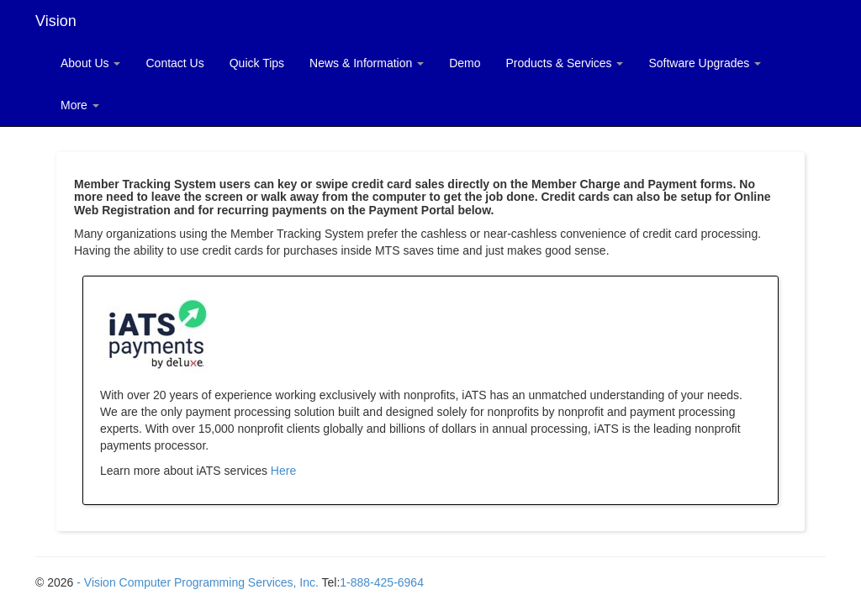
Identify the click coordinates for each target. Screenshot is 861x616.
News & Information (367, 63)
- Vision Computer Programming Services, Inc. (198, 582)
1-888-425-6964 (382, 582)
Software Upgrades (705, 63)
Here (283, 471)
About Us (90, 63)
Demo (465, 63)
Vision (56, 21)
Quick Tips (257, 63)
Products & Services (565, 63)
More (80, 105)
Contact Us (174, 63)
